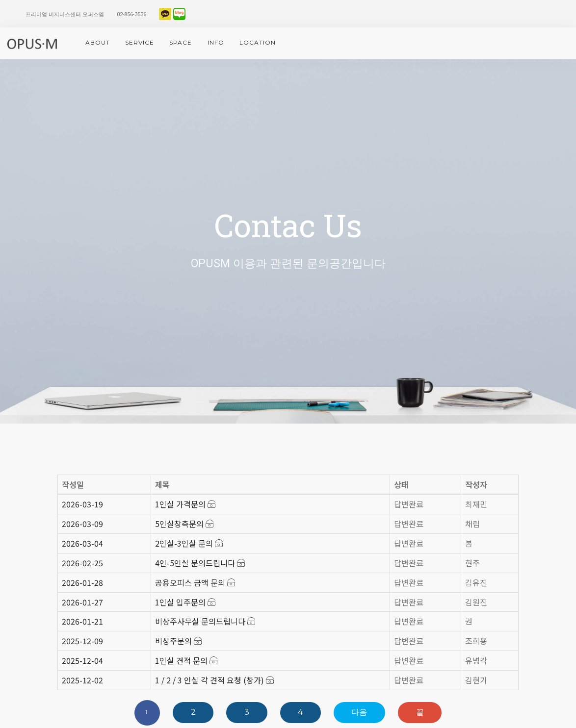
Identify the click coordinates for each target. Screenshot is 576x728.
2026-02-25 (82, 563)
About (98, 42)
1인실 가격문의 (185, 504)
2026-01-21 (82, 621)
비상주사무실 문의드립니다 (205, 621)
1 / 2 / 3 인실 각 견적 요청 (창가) (214, 680)
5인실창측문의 (184, 524)
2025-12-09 (82, 641)
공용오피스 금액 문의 (195, 582)
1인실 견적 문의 (186, 660)
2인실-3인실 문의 (189, 543)
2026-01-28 (82, 582)
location (258, 42)
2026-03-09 (82, 524)
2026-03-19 (82, 504)
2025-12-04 (82, 660)
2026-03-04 (82, 543)
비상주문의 (178, 641)
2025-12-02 (82, 680)
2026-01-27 (82, 602)
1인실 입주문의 (185, 602)
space (181, 42)
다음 (359, 712)
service (140, 42)
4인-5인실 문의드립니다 (200, 563)
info (216, 42)
